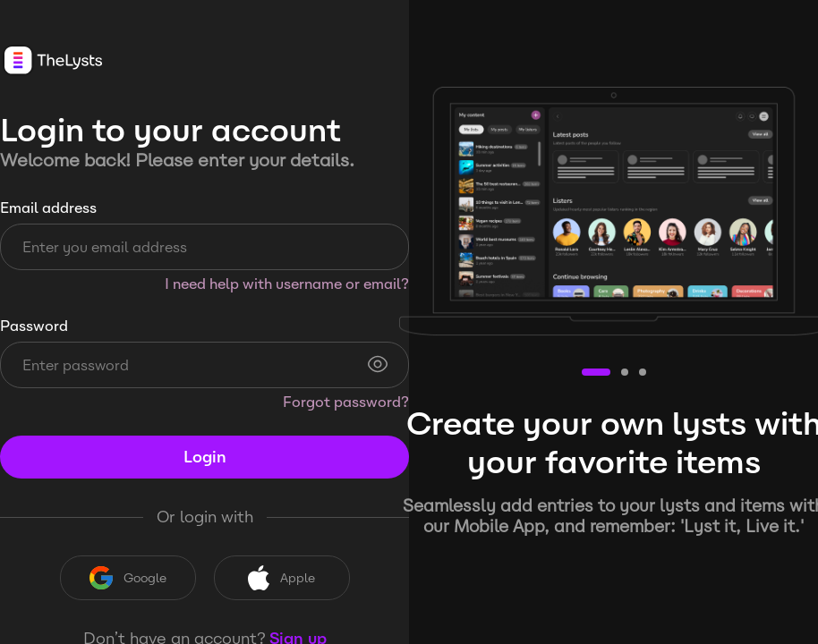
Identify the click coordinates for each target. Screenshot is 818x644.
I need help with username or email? (287, 284)
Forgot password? (346, 402)
